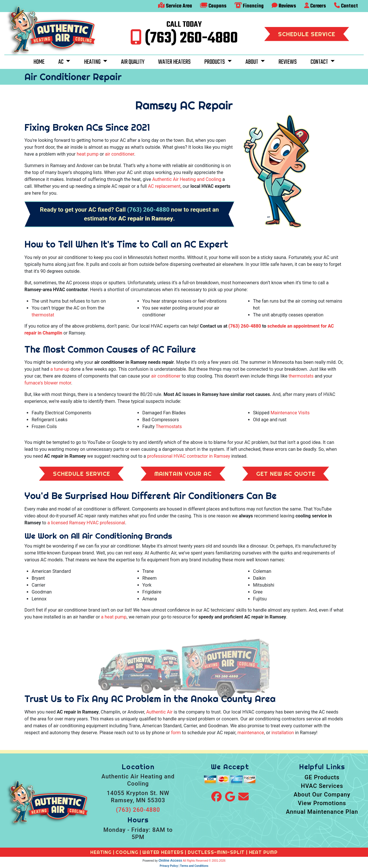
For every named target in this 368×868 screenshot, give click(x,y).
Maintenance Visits (290, 413)
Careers (315, 6)
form (176, 733)
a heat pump (114, 617)
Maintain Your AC (183, 474)
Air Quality (133, 62)
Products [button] (215, 62)
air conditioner (119, 154)
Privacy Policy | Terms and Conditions (184, 866)
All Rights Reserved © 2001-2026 (204, 861)
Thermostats (169, 427)
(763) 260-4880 (191, 38)
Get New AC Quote (286, 474)
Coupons (213, 6)
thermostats (301, 376)
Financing (249, 6)
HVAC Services (322, 786)
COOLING (127, 852)
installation (283, 733)
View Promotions (322, 803)
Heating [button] (93, 62)
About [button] (252, 62)
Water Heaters (174, 62)
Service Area (175, 6)
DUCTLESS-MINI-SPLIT (216, 852)
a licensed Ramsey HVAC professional (86, 523)
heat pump (88, 154)
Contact (346, 6)
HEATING (101, 852)
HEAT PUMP (263, 852)
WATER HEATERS (163, 852)
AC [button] (61, 62)
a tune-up (60, 369)
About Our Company (322, 794)
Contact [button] (320, 62)
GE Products (322, 777)
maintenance (251, 733)
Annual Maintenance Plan (322, 812)
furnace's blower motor (48, 383)
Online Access (170, 861)
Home (39, 62)
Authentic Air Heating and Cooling (187, 179)
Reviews (284, 6)
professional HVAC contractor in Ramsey (189, 456)
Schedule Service (307, 34)
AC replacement (164, 186)
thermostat (43, 315)
